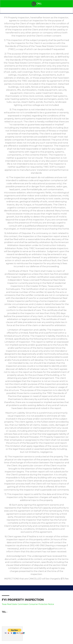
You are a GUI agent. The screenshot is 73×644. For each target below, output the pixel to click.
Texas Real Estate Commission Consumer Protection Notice (28, 604)
